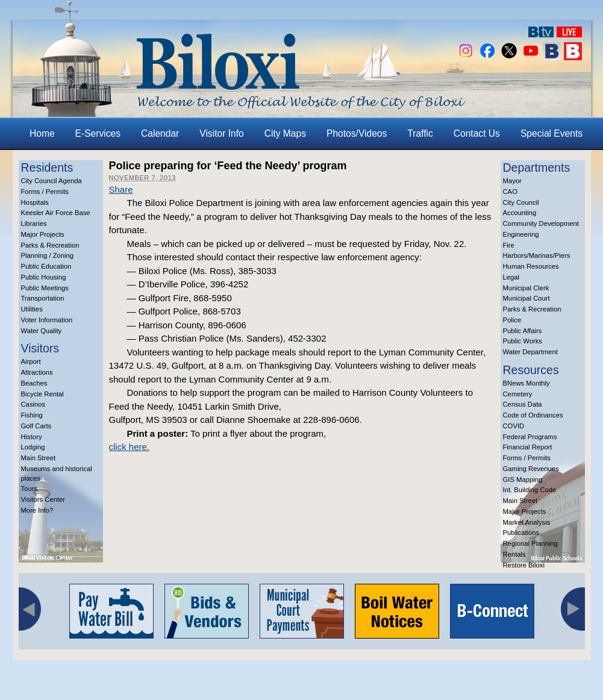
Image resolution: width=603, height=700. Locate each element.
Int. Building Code (530, 490)
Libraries (34, 223)
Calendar (160, 133)
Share (121, 189)
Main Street (39, 458)
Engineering (521, 234)
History (32, 437)
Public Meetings (45, 288)
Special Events (551, 133)
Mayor (512, 181)
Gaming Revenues (531, 469)
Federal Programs (530, 437)
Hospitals (35, 202)
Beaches (34, 383)
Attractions (37, 372)
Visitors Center (43, 499)
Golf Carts (36, 426)
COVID (514, 426)
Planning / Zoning (48, 255)
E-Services (98, 133)
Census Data (523, 404)
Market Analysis (527, 522)
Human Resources (531, 266)
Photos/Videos (357, 133)
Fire (509, 245)
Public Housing (44, 277)
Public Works (523, 341)
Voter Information (47, 320)
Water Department (531, 352)
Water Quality (42, 331)
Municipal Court (526, 298)
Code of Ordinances (533, 415)
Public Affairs (523, 331)
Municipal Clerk (526, 288)
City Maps (285, 133)
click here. (130, 447)
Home (42, 133)
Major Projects (43, 234)
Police (512, 320)
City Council (521, 202)
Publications (521, 533)
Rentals (514, 554)
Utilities (32, 309)
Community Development (541, 223)
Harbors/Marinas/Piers (537, 255)
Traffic (420, 133)
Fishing (32, 415)
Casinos (33, 404)
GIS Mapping (523, 480)
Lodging (33, 447)
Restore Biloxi (524, 565)
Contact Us (477, 133)
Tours (30, 489)
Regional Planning (530, 543)
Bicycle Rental (42, 394)
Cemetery (518, 394)
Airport (31, 361)
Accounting (520, 213)
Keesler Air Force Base (56, 213)
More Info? (37, 510)
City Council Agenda (52, 181)
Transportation (43, 298)
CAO (510, 192)
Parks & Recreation (50, 245)
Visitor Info (221, 133)
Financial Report (528, 447)
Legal (511, 277)
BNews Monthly (526, 383)
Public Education (46, 266)
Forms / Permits (45, 192)
